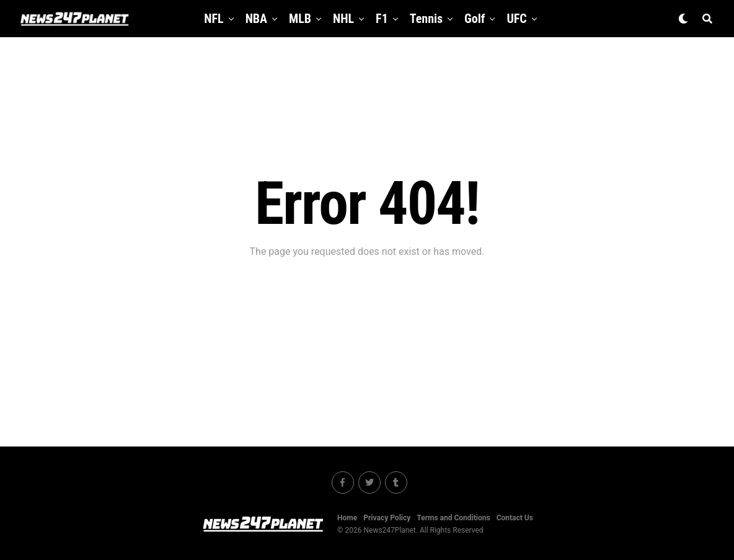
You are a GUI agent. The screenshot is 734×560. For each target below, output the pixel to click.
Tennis (426, 19)
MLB (300, 19)
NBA (256, 19)
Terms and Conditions (453, 518)
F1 (382, 19)
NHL (343, 19)
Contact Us (515, 518)
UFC (516, 19)
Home (347, 518)
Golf (475, 19)
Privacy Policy (387, 518)
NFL (214, 19)
